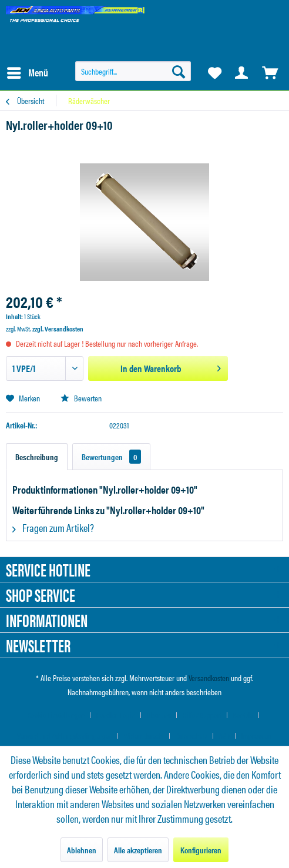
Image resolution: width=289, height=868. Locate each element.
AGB (224, 735)
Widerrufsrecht (144, 735)
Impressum (257, 735)
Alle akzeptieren (138, 850)
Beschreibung (37, 457)
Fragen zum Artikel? (53, 527)
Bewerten (81, 398)
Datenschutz (191, 735)
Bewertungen (111, 457)
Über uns (159, 715)
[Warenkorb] (270, 73)
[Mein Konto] (242, 73)
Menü (28, 71)
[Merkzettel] (214, 73)
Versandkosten (209, 678)
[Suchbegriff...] (133, 71)
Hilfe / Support (202, 715)
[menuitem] (27, 73)
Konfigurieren (201, 850)
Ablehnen (82, 850)
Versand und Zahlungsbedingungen (65, 735)
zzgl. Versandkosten (58, 329)
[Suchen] (179, 71)
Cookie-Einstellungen (56, 715)
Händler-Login (116, 715)
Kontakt (243, 715)
